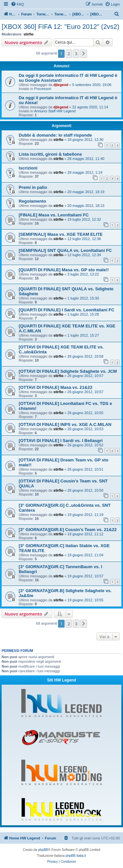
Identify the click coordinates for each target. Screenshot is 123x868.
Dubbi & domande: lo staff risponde (55, 135)
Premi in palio (33, 187)
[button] (84, 54)
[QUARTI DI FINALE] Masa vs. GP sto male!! (64, 270)
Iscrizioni (28, 168)
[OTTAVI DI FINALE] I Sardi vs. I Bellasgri (61, 441)
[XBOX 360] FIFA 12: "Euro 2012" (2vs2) (61, 27)
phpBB (43, 850)
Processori (43, 89)
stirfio (29, 34)
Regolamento (32, 201)
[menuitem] (17, 4)
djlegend (61, 85)
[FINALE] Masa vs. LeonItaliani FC (54, 215)
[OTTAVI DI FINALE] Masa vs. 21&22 (55, 387)
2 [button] (69, 54)
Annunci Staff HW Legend (55, 111)
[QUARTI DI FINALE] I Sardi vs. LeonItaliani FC (67, 310)
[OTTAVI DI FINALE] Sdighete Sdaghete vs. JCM (68, 371)
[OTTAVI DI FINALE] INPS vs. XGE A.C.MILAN (65, 424)
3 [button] (76, 54)
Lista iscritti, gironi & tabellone (50, 154)
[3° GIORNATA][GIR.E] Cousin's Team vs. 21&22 (68, 530)
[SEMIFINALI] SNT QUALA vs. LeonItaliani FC (65, 250)
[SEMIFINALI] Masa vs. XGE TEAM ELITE (61, 234)
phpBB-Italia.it (76, 856)
